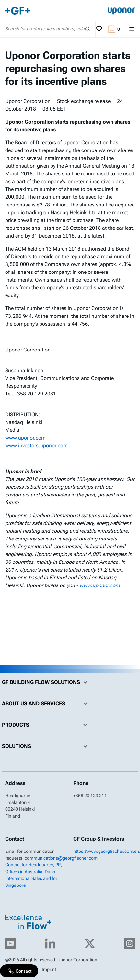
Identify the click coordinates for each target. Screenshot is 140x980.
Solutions (46, 746)
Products (46, 725)
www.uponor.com (25, 438)
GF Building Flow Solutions (46, 682)
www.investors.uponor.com (36, 445)
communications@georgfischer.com (61, 858)
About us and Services (46, 704)
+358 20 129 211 (90, 796)
